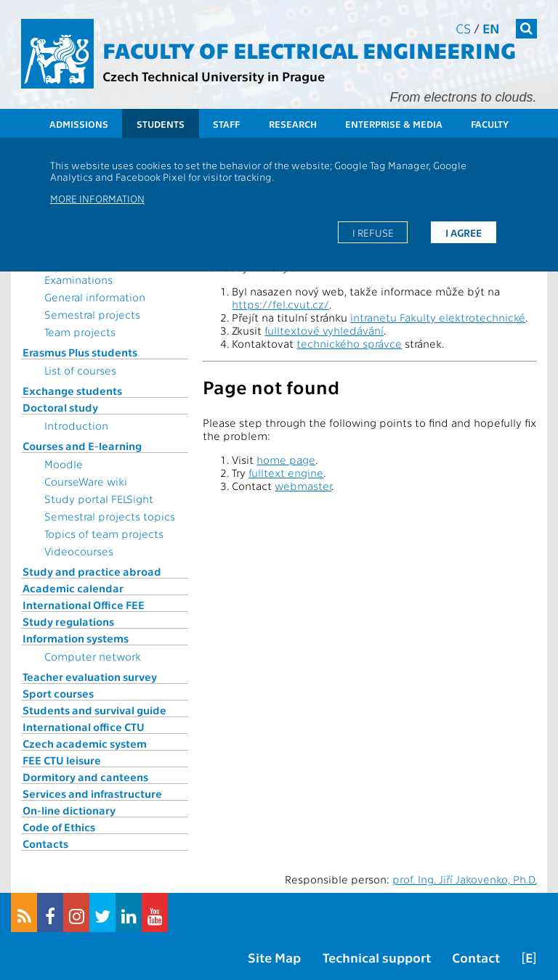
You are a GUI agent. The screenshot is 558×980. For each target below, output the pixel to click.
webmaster (303, 486)
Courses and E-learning (82, 446)
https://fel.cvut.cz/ (280, 304)
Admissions (79, 124)
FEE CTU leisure (62, 760)
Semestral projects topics (110, 516)
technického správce (349, 343)
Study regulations (68, 621)
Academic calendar (73, 588)
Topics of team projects (104, 534)
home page (286, 460)
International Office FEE (84, 605)
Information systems (76, 638)
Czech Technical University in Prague (214, 76)
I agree (464, 232)
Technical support (377, 957)
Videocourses (79, 551)
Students (161, 124)
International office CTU (84, 727)
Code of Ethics (59, 827)
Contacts (45, 844)
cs (463, 28)
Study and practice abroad (92, 571)
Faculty (490, 124)
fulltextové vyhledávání (324, 330)
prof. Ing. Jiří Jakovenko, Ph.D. (465, 879)
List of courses (80, 370)
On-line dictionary (69, 810)
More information (97, 198)
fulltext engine (286, 473)
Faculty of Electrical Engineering (309, 49)
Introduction (76, 425)
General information (95, 297)
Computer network (93, 656)
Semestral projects (92, 314)
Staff (226, 124)
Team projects (80, 332)
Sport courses (58, 693)
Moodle (64, 464)
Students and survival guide (94, 710)
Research (293, 124)
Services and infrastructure (92, 793)
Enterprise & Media (394, 124)
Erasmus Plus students (80, 352)
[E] (529, 957)
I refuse (373, 232)
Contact (476, 957)
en (491, 28)
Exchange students (72, 391)
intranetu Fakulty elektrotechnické (438, 317)
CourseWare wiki (86, 481)
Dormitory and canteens (85, 777)
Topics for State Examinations (84, 273)
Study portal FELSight (99, 499)
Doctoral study (60, 407)
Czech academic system (85, 743)
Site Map (274, 957)
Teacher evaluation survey (90, 677)
